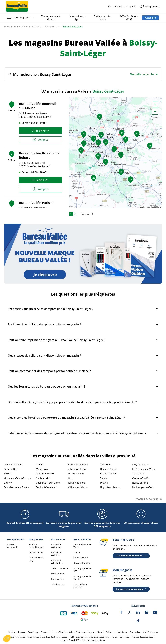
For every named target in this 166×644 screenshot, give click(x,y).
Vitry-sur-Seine (140, 465)
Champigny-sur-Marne (48, 483)
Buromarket (135, 632)
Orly (70, 478)
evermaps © (155, 499)
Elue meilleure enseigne (80, 586)
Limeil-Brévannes (13, 465)
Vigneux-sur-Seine (78, 465)
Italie (52, 632)
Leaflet (142, 207)
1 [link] (71, 214)
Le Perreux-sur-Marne (144, 469)
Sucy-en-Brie (11, 469)
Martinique (81, 632)
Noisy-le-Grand (108, 469)
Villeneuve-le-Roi (77, 469)
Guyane (44, 632)
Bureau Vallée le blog (36, 559)
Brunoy (8, 483)
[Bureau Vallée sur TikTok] (138, 621)
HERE (159, 207)
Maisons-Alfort (76, 474)
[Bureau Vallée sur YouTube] (155, 612)
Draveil (104, 483)
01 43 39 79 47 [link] (41, 131)
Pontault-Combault (46, 487)
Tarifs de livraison (59, 569)
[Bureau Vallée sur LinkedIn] (138, 612)
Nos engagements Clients (82, 578)
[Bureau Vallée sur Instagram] (147, 612)
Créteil (40, 465)
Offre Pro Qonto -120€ (129, 18)
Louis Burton (122, 632)
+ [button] (155, 105)
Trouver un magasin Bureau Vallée (23, 26)
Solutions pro (58, 584)
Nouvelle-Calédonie (106, 632)
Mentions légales (18, 637)
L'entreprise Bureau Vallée (83, 546)
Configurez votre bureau (102, 18)
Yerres (7, 474)
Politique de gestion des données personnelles (90, 637)
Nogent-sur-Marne (110, 487)
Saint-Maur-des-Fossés (16, 487)
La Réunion (61, 632)
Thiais (103, 478)
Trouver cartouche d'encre (51, 18)
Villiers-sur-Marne (78, 487)
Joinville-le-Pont (77, 483)
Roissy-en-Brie (140, 483)
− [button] (155, 111)
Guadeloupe (33, 632)
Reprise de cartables (56, 554)
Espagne (22, 632)
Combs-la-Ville (108, 474)
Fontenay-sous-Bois (143, 487)
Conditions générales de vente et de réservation (47, 637)
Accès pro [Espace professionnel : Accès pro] (150, 18)
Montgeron (42, 469)
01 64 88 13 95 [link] (41, 180)
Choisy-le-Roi (43, 478)
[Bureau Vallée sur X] (130, 612)
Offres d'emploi (81, 558)
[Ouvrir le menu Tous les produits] (20, 18)
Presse (77, 552)
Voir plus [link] (40, 140)
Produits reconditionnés (36, 546)
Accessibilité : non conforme (93, 640)
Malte (71, 632)
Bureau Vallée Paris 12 (37, 203)
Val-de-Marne (52, 26)
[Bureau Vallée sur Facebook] (121, 612)
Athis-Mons (138, 474)
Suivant (85, 214)
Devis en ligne (58, 574)
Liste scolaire (57, 579)
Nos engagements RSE (82, 570)
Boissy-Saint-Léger (73, 26)
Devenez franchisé (82, 563)
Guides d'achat (36, 552)
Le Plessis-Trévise (45, 474)
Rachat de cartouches (57, 546)
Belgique (12, 632)
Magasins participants (12, 546)
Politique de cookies (120, 637)
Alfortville (105, 465)
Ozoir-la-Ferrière (141, 478)
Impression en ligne (77, 18)
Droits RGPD (74, 640)
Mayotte (91, 632)
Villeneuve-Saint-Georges (18, 478)
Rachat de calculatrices (57, 562)
